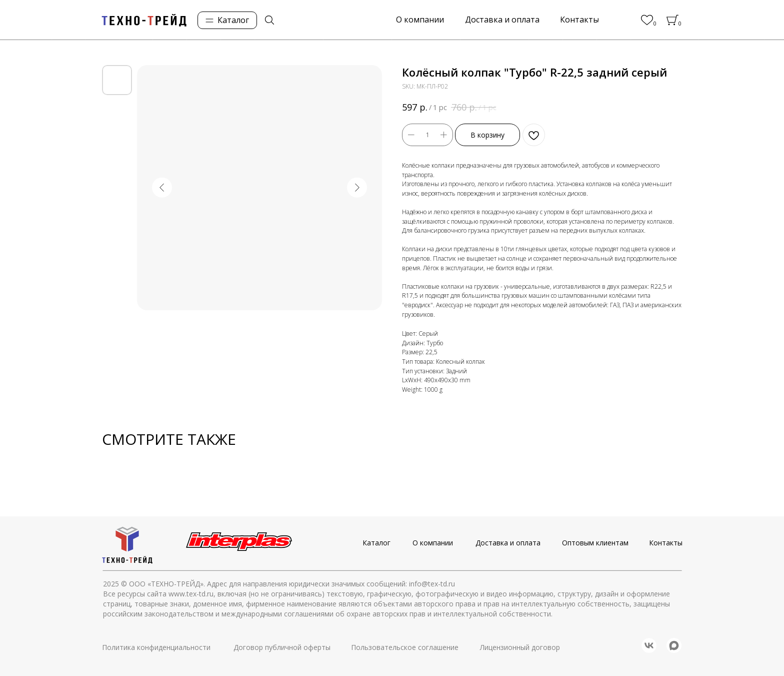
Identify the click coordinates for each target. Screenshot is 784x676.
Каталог (376, 543)
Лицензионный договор (520, 647)
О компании (433, 543)
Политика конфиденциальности (156, 647)
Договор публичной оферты (282, 647)
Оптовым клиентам (595, 543)
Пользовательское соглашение (405, 647)
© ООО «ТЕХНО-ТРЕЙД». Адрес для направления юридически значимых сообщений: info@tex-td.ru (288, 584)
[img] (269, 20)
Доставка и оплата (508, 543)
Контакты (666, 543)
